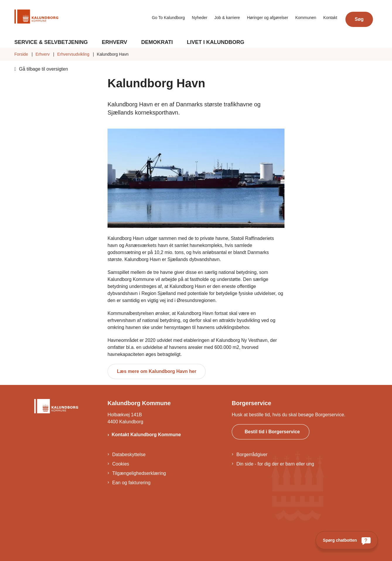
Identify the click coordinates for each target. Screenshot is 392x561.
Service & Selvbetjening (51, 42)
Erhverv (114, 42)
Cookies (121, 464)
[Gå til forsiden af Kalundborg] (36, 18)
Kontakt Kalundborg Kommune (146, 435)
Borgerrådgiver (252, 455)
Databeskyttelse (129, 455)
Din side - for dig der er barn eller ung (275, 464)
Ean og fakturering (131, 483)
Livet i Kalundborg (216, 42)
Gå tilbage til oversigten (44, 69)
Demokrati (157, 42)
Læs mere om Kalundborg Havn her (157, 371)
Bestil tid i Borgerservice (272, 432)
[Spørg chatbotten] (347, 540)
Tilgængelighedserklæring (139, 473)
